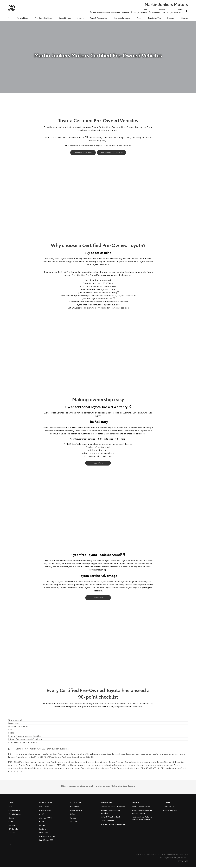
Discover (171, 18)
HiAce (73, 814)
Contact (185, 18)
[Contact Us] (111, 12)
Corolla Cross (45, 810)
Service (81, 18)
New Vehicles (23, 18)
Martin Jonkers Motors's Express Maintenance (142, 818)
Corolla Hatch (15, 810)
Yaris (11, 807)
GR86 (11, 821)
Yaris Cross (44, 807)
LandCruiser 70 (77, 810)
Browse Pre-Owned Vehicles (113, 807)
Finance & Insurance (122, 18)
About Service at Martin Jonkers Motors (142, 812)
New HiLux (44, 833)
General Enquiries (170, 810)
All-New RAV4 (45, 818)
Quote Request (108, 820)
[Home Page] (12, 8)
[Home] (9, 18)
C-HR (42, 814)
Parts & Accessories (98, 18)
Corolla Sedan (15, 814)
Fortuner (43, 829)
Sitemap (143, 854)
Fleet (139, 18)
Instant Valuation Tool (110, 817)
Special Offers (65, 18)
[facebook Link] (187, 11)
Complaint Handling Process (178, 854)
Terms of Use (162, 854)
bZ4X (42, 821)
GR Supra (12, 825)
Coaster (74, 821)
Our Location (168, 807)
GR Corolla (13, 829)
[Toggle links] (179, 861)
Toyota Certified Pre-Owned (113, 824)
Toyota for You (154, 18)
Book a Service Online (141, 807)
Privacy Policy (151, 854)
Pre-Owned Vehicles (43, 18)
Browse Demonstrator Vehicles (111, 812)
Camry (11, 818)
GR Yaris (12, 833)
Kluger (42, 825)
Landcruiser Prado (47, 836)
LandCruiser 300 (46, 840)
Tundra (73, 818)
